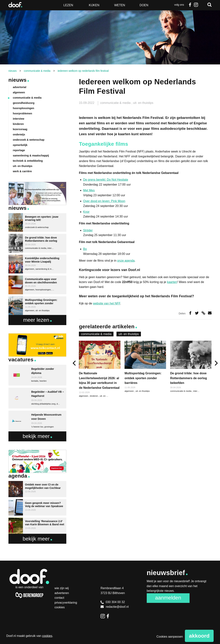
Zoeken (209, 5)
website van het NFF (107, 303)
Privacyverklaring (66, 603)
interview (197, 391)
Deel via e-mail (210, 313)
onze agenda (126, 261)
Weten (120, 5)
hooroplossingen (23, 108)
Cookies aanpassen (170, 637)
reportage (19, 150)
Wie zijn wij (62, 588)
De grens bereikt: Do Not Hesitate (106, 180)
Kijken (94, 5)
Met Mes (89, 190)
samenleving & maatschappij (31, 156)
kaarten (172, 282)
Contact (59, 598)
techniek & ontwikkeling (28, 161)
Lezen (68, 5)
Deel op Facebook (190, 313)
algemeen (129, 391)
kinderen (94, 396)
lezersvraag (20, 129)
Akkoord (199, 636)
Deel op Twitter (197, 313)
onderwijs (19, 134)
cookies (47, 636)
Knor (86, 212)
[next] (216, 363)
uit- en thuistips (143, 103)
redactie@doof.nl (115, 607)
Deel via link (203, 313)
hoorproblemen (22, 113)
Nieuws (18, 80)
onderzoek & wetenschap (29, 140)
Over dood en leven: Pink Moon (104, 201)
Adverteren (62, 593)
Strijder (88, 230)
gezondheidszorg (24, 103)
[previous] (75, 363)
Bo (85, 249)
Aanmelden (168, 598)
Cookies (60, 607)
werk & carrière (22, 171)
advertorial (20, 87)
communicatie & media (116, 103)
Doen (144, 5)
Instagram (196, 5)
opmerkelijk (20, 145)
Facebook (190, 5)
